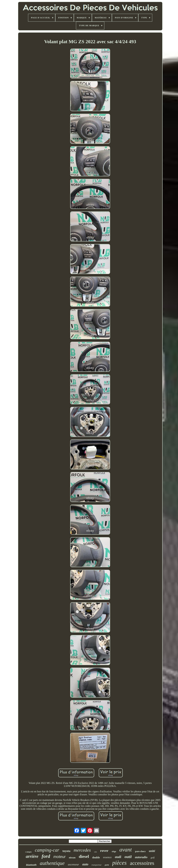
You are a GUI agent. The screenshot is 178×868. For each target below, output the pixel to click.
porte (107, 865)
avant (126, 850)
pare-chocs (140, 851)
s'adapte (28, 852)
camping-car (47, 850)
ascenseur (73, 864)
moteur (59, 857)
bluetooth (31, 865)
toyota (66, 851)
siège (114, 851)
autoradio (141, 857)
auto (85, 864)
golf (152, 858)
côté (95, 852)
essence (107, 857)
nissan (72, 858)
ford (46, 856)
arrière (32, 856)
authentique (52, 863)
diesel (84, 856)
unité (152, 851)
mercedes (82, 850)
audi (118, 857)
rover (104, 851)
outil (128, 857)
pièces (119, 863)
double (96, 857)
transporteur (97, 865)
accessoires (142, 863)
